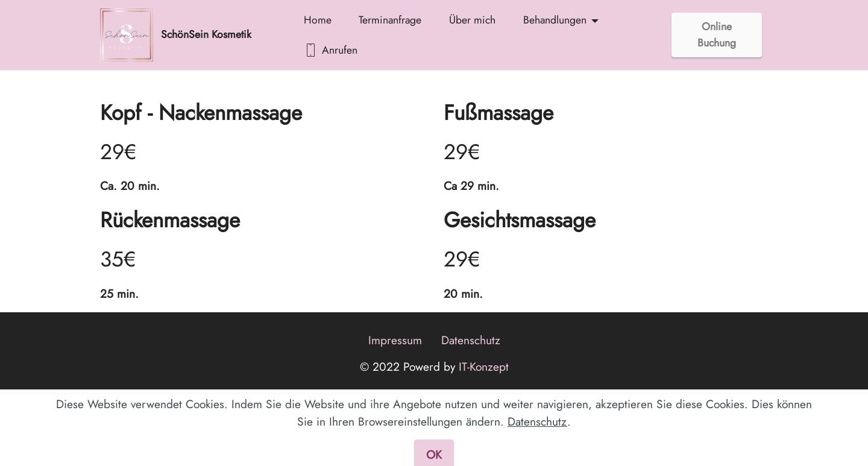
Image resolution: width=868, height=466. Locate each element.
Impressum (395, 340)
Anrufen (331, 50)
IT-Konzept (482, 367)
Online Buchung (717, 34)
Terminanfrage (390, 20)
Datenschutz (471, 340)
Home (318, 20)
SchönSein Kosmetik (206, 35)
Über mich (472, 20)
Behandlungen (555, 20)
